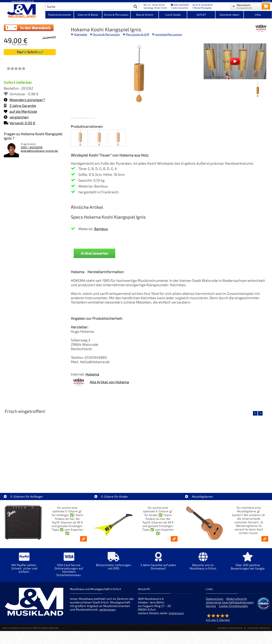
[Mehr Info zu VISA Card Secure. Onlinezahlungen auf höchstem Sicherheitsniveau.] (69, 567)
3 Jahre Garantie (20, 106)
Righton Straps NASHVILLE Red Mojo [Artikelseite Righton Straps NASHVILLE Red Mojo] (237, 475)
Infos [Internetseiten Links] (258, 15)
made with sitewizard (259, 628)
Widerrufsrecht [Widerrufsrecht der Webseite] (236, 599)
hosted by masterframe (230, 628)
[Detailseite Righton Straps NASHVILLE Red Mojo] (237, 448)
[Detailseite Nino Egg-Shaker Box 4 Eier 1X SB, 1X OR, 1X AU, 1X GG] (35, 448)
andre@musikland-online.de (39, 151)
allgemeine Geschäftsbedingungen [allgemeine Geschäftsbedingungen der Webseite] (230, 602)
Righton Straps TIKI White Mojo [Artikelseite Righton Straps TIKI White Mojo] (102, 475)
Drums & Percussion (107, 34)
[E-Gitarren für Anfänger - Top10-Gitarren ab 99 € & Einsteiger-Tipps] (83, 539)
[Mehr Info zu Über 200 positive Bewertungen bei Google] (248, 564)
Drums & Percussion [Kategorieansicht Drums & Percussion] (116, 15)
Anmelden (267, 1)
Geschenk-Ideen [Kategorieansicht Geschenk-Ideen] (229, 15)
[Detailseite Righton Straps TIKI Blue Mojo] (170, 448)
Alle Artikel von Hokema (109, 382)
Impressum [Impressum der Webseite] (176, 613)
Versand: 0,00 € (20, 123)
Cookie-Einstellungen (233, 606)
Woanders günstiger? (24, 100)
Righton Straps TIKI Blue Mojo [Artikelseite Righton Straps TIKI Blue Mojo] (170, 475)
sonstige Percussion (169, 34)
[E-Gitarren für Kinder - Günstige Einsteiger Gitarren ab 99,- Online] (174, 539)
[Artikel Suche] (89, 6)
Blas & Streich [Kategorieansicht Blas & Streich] (145, 15)
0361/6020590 (180, 5)
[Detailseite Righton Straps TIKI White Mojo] (102, 448)
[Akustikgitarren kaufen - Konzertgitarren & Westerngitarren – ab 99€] (265, 539)
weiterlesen (107, 609)
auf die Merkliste (20, 111)
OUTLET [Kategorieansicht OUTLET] (201, 15)
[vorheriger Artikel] (255, 413)
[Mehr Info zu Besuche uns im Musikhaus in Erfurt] (203, 564)
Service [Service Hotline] (211, 606)
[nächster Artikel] (260, 413)
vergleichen (16, 117)
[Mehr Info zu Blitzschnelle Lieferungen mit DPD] (114, 564)
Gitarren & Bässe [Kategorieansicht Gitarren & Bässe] (88, 15)
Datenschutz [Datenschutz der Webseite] (215, 599)
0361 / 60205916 (32, 147)
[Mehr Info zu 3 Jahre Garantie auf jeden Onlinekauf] (158, 564)
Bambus (101, 229)
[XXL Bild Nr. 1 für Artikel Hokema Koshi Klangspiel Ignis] (257, 91)
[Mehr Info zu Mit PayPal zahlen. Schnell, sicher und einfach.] (24, 565)
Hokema (92, 374)
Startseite (81, 34)
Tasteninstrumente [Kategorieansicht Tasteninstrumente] (59, 15)
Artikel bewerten (95, 253)
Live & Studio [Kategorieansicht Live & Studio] (173, 15)
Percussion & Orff (138, 34)
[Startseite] (23, 11)
